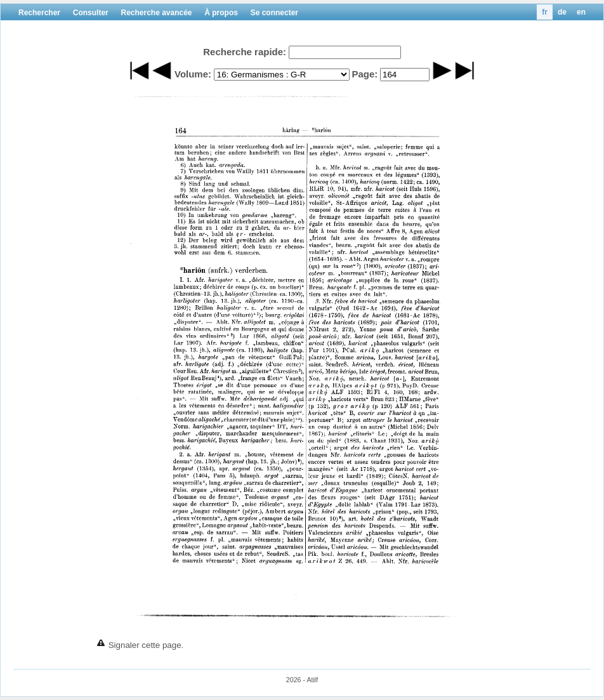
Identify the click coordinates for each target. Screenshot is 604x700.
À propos (221, 13)
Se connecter (274, 13)
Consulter (91, 13)
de (562, 12)
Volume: (193, 74)
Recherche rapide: (245, 52)
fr (545, 12)
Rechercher (39, 13)
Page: (364, 74)
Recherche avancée (156, 13)
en (581, 12)
